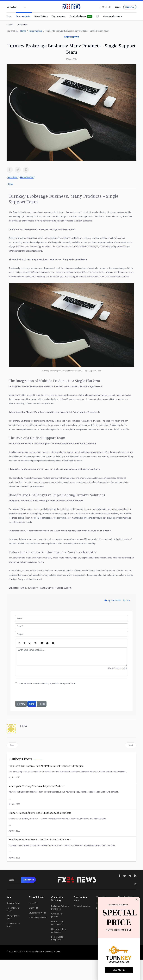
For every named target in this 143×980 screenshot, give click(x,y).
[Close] (137, 900)
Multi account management (57, 943)
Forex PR (33, 923)
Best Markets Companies (57, 959)
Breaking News (13, 923)
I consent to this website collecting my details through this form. (48, 704)
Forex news (71, 38)
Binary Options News (13, 937)
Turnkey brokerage (81, 17)
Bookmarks (23, 25)
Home (9, 16)
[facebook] (99, 7)
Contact (10, 25)
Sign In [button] (117, 7)
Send (32, 724)
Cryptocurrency (59, 16)
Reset (42, 724)
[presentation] (36, 714)
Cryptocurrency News (13, 945)
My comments (112, 621)
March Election (27, 178)
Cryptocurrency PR (37, 933)
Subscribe (130, 7)
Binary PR (33, 928)
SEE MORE (119, 970)
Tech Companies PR (38, 938)
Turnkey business (82, 927)
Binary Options (41, 16)
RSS (127, 621)
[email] (21, 900)
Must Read (12, 178)
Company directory (112, 16)
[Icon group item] (119, 896)
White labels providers (57, 936)
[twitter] (103, 7)
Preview (21, 724)
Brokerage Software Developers (60, 928)
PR (98, 16)
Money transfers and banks (58, 951)
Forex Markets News (13, 930)
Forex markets (23, 16)
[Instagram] (106, 7)
